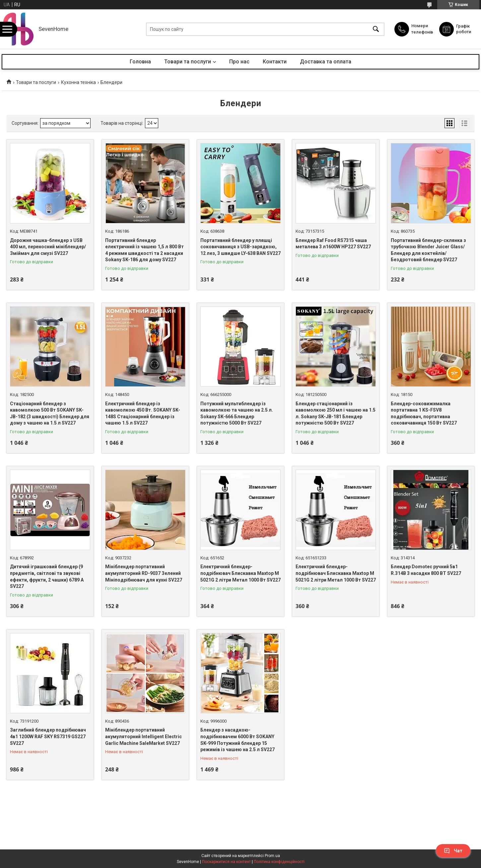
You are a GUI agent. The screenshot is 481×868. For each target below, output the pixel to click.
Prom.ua (272, 856)
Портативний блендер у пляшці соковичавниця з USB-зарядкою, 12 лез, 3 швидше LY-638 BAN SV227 (240, 247)
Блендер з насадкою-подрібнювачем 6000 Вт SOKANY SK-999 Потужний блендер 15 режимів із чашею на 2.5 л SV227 (238, 740)
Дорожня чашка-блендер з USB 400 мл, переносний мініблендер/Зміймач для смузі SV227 (48, 247)
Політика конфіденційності (279, 862)
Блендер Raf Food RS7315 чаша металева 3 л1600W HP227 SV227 (333, 244)
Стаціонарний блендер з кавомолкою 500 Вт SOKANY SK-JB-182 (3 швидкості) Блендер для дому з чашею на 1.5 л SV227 (50, 413)
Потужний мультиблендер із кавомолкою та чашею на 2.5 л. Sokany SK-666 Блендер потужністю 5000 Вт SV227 (237, 413)
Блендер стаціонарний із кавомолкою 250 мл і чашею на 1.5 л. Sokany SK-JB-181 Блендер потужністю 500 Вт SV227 (336, 413)
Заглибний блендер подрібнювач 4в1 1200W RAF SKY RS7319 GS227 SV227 (48, 736)
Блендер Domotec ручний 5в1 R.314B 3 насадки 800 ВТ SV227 (426, 570)
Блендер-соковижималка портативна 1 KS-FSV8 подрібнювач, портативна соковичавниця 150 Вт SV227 (424, 413)
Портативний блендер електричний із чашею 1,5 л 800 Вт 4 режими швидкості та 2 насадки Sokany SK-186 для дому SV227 (144, 250)
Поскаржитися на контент (226, 862)
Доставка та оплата (326, 62)
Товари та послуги (188, 62)
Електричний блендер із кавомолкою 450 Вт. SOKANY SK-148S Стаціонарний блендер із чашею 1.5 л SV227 (143, 413)
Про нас (239, 62)
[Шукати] (376, 29)
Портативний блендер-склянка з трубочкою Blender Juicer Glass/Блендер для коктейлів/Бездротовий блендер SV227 (428, 250)
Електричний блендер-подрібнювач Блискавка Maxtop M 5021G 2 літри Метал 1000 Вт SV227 (240, 573)
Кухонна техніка (78, 82)
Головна (140, 62)
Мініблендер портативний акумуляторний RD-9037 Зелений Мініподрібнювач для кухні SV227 (144, 573)
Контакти (275, 62)
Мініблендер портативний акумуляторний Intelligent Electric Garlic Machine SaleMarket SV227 (143, 736)
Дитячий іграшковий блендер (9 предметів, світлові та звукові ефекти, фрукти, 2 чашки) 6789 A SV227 (47, 576)
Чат (453, 851)
